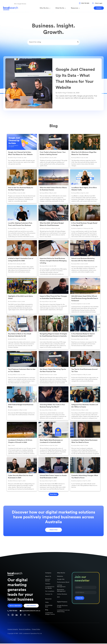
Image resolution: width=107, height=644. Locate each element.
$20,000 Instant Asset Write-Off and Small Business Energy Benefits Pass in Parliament (85, 299)
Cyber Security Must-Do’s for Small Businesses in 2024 (20, 477)
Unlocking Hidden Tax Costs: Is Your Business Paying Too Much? (52, 406)
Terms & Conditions (25, 630)
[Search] (53, 42)
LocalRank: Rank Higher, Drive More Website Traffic (84, 189)
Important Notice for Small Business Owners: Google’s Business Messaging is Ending (53, 261)
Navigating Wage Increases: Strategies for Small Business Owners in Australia (53, 335)
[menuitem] (50, 577)
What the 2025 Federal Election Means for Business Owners (53, 189)
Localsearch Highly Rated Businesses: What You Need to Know (85, 442)
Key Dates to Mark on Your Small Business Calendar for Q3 (20, 335)
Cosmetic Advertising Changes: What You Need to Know (85, 477)
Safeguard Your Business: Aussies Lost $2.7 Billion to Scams (85, 406)
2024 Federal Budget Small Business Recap (21, 406)
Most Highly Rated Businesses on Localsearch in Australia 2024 (51, 442)
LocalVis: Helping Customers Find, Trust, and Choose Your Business (20, 225)
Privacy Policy (36, 630)
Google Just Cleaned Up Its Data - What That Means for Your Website (20, 154)
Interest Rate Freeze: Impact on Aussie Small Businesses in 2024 (53, 477)
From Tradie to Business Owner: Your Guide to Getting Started (53, 154)
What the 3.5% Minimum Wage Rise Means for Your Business (84, 154)
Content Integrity (13, 630)
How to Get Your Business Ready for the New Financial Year (21, 189)
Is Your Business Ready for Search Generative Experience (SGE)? (83, 335)
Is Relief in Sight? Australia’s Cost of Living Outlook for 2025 (21, 260)
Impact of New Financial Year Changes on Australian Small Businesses (53, 298)
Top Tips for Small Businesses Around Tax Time (84, 371)
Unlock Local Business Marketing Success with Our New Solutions (83, 260)
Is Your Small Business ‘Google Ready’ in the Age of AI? (84, 225)
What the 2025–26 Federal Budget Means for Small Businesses (52, 225)
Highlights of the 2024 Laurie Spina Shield (20, 298)
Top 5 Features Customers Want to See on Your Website (22, 371)
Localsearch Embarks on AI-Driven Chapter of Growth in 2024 (20, 442)
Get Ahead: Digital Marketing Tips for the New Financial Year (53, 371)
